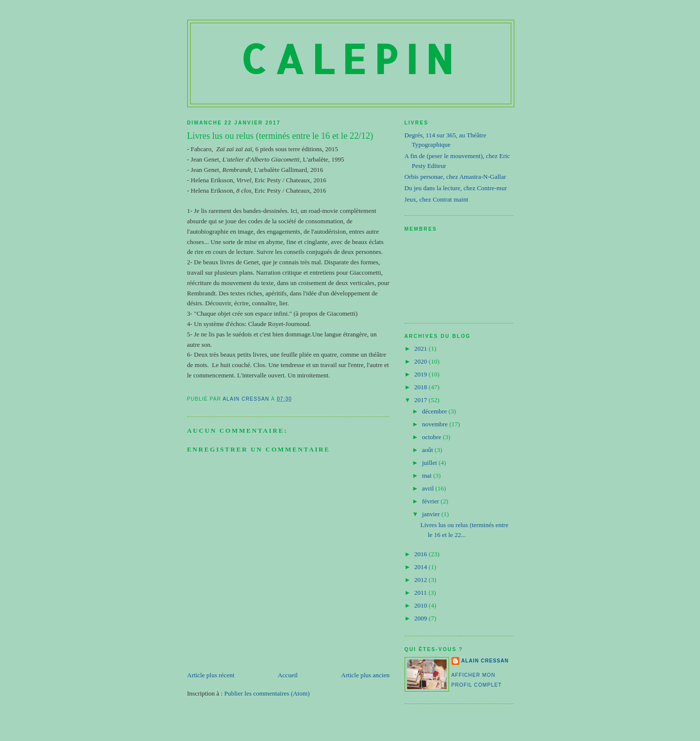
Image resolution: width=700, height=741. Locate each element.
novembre (435, 424)
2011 (422, 593)
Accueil (288, 675)
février (431, 501)
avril (429, 488)
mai (428, 475)
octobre (432, 437)
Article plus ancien (365, 675)
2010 (422, 605)
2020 (422, 361)
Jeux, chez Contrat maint (436, 199)
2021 (422, 349)
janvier (432, 514)
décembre (435, 411)
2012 (422, 580)
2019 (422, 374)
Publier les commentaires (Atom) (267, 693)
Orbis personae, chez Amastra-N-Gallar (455, 177)
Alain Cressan (485, 661)
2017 (422, 400)
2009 (422, 618)
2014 (422, 567)
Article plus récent (211, 675)
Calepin (351, 59)
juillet (430, 463)
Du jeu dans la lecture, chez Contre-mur (456, 188)
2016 (422, 554)
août (428, 450)
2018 (422, 387)
